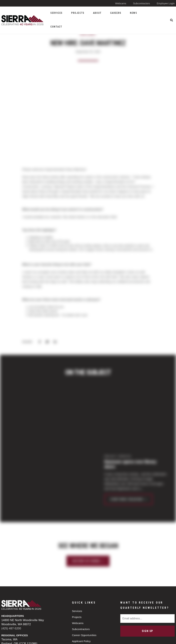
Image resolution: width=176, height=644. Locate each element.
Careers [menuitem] (116, 13)
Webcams (119, 3)
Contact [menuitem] (56, 27)
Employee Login (165, 3)
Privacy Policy (79, 638)
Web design (146, 638)
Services (77, 555)
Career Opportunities (85, 579)
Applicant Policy (82, 586)
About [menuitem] (97, 13)
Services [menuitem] (56, 13)
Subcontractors (141, 3)
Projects (77, 561)
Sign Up (147, 575)
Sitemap (101, 638)
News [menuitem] (133, 13)
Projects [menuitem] (78, 13)
